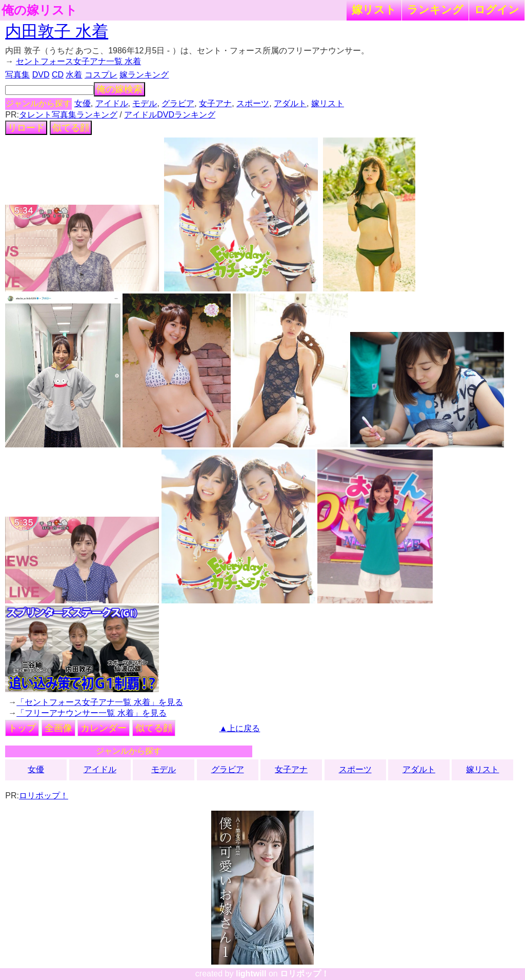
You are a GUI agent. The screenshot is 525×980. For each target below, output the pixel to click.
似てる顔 (71, 128)
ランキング (435, 9)
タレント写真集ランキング (68, 115)
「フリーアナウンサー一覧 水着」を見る (91, 713)
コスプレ (101, 75)
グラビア (178, 103)
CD (58, 75)
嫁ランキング (144, 75)
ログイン (497, 9)
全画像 (58, 728)
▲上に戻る (240, 728)
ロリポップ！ (44, 796)
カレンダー (104, 728)
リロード (26, 128)
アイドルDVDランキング (170, 115)
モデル (145, 103)
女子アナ (215, 103)
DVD (41, 75)
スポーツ (253, 103)
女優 (83, 103)
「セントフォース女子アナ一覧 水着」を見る (99, 702)
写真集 (17, 75)
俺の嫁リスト (39, 10)
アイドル (112, 103)
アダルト (290, 103)
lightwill (251, 974)
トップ (22, 728)
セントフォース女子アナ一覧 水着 (78, 61)
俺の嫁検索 (119, 89)
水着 (74, 75)
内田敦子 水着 (57, 31)
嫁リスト (374, 9)
